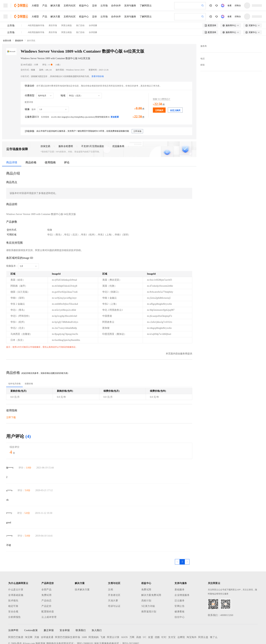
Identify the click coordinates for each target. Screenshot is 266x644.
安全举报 (65, 612)
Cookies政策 (31, 612)
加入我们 (97, 612)
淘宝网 (29, 619)
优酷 (157, 619)
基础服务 (180, 572)
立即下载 (11, 400)
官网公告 (180, 588)
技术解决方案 (82, 572)
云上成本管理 (49, 599)
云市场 (104, 6)
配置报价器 (48, 594)
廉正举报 (49, 612)
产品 (45, 6)
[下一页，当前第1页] (187, 544)
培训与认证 (114, 588)
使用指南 (50, 145)
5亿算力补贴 (148, 588)
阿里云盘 (203, 619)
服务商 (204, 28)
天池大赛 (113, 583)
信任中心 (180, 599)
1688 (84, 619)
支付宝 (172, 619)
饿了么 (214, 619)
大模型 (35, 6)
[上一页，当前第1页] (177, 544)
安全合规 (13, 594)
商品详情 (12, 145)
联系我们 (81, 612)
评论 (67, 145)
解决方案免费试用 (151, 577)
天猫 (37, 619)
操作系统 (31, 23)
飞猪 (103, 619)
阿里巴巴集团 (16, 619)
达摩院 (181, 619)
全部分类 (7, 23)
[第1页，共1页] (182, 544)
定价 (95, 6)
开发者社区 (114, 577)
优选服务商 (118, 128)
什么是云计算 (16, 572)
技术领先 (13, 583)
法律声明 (13, 612)
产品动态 (46, 583)
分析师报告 (15, 599)
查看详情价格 (98, 58)
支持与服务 (130, 6)
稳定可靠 (13, 588)
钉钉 (164, 619)
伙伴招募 (93, 14)
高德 (139, 619)
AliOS (124, 619)
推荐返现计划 (149, 594)
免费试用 (46, 577)
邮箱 (203, 47)
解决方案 (55, 6)
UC (145, 619)
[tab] (14, 366)
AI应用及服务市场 (36, 14)
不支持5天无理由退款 (93, 128)
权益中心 (84, 6)
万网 (132, 619)
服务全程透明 (66, 128)
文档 (110, 572)
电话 (203, 41)
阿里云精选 (67, 14)
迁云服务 (180, 583)
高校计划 (146, 583)
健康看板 (180, 594)
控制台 (238, 6)
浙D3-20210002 (131, 626)
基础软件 (19, 23)
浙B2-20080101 (85, 626)
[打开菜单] (6, 6)
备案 (230, 6)
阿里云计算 (113, 619)
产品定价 (46, 588)
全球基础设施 (16, 577)
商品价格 (31, 145)
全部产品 (46, 572)
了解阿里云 (146, 6)
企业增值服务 (182, 577)
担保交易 (45, 128)
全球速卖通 (47, 619)
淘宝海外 (192, 619)
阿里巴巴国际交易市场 (67, 619)
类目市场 (53, 14)
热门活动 (80, 14)
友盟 (151, 619)
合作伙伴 (116, 6)
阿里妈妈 (94, 619)
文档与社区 (70, 6)
